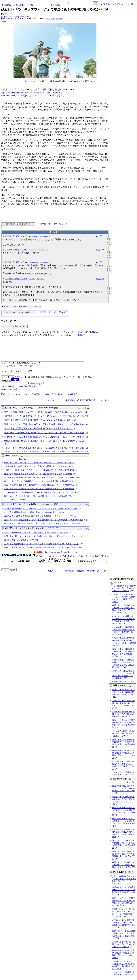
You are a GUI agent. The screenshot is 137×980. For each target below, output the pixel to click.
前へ (133, 4)
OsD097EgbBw (44, 263)
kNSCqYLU (60, 19)
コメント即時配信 (32, 399)
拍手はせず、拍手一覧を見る (54, 224)
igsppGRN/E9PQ (50, 19)
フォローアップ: (9, 321)
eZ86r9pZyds (40, 279)
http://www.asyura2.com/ (56, 557)
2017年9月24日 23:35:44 (16, 262)
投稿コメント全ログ (11, 399)
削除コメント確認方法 (69, 399)
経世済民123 (19, 5)
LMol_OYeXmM (43, 237)
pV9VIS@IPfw (42, 250)
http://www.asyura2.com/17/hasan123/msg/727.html (15, 16)
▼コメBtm (118, 4)
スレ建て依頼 (49, 399)
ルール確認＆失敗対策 (25, 391)
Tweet (4, 21)
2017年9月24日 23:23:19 (16, 250)
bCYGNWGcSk (33, 237)
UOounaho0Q (33, 250)
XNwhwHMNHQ (34, 263)
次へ (127, 4)
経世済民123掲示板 (86, 405)
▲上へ (51, 405)
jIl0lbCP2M (32, 279)
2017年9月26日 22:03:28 (16, 279)
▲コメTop (106, 4)
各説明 (81, 335)
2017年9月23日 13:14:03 (16, 236)
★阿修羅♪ (6, 5)
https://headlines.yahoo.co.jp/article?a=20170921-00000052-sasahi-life (32, 92)
